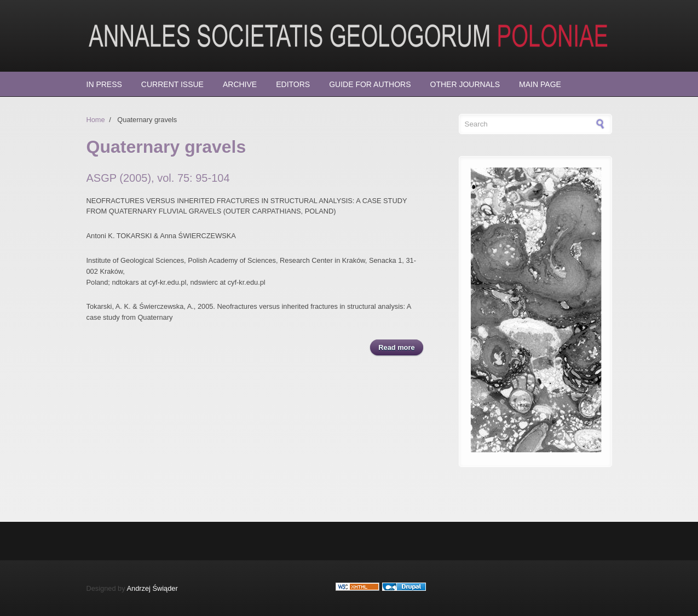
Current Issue (172, 84)
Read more (400, 347)
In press (104, 84)
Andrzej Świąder (152, 588)
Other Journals (465, 84)
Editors (293, 84)
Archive (240, 84)
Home (96, 120)
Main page (540, 84)
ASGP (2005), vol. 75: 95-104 (158, 178)
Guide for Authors (370, 84)
